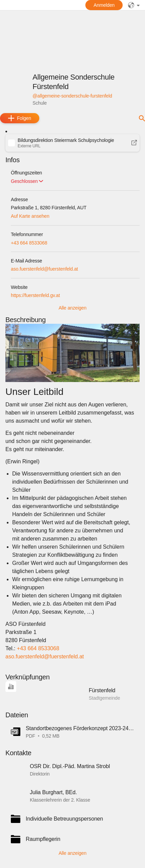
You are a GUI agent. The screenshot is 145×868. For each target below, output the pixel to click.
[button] (72, 143)
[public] (134, 5)
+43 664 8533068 (29, 243)
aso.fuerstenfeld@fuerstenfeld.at (44, 269)
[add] (20, 118)
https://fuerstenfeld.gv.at (35, 295)
